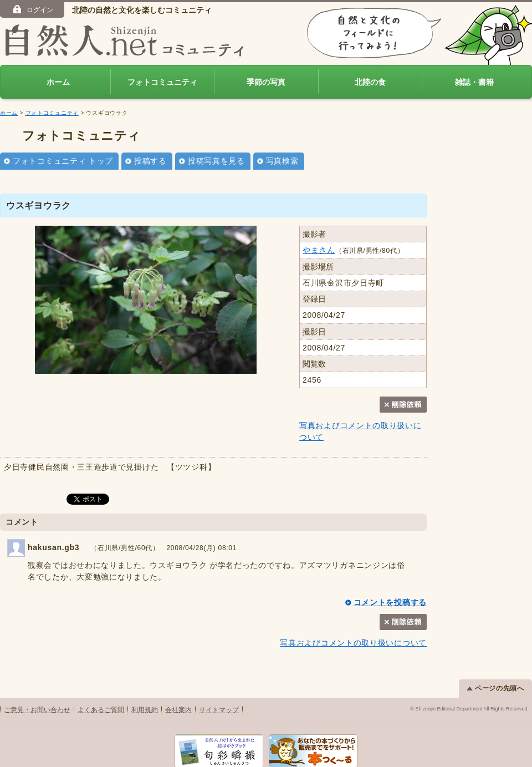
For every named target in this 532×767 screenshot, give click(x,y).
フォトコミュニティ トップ (63, 161)
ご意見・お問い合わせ (37, 710)
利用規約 (145, 710)
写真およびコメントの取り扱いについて (353, 643)
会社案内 (178, 710)
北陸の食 (370, 82)
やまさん (319, 250)
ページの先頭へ (495, 688)
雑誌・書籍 (474, 82)
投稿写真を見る (216, 161)
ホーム (58, 82)
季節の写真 (266, 82)
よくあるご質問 (101, 710)
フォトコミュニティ (162, 82)
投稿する (150, 161)
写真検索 (282, 161)
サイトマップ (219, 710)
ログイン (32, 9)
